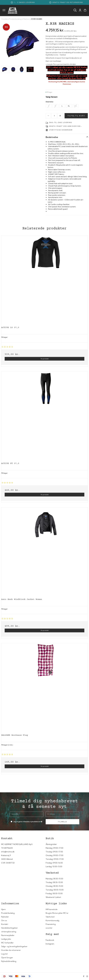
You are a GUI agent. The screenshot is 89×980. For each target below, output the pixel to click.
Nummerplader (8, 935)
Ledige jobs (6, 939)
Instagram (50, 944)
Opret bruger (7, 958)
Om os (4, 920)
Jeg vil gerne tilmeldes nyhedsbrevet (28, 821)
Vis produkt (45, 359)
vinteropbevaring (9, 932)
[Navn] (27, 814)
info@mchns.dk (8, 852)
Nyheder (5, 917)
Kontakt (5, 924)
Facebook (50, 940)
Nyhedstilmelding (9, 961)
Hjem (3, 909)
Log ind (4, 954)
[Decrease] (48, 116)
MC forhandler (7, 943)
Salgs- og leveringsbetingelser (14, 946)
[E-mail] (62, 814)
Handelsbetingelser (9, 928)
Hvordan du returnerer (11, 950)
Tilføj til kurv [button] (76, 116)
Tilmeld (62, 822)
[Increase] (60, 116)
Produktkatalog (8, 913)
